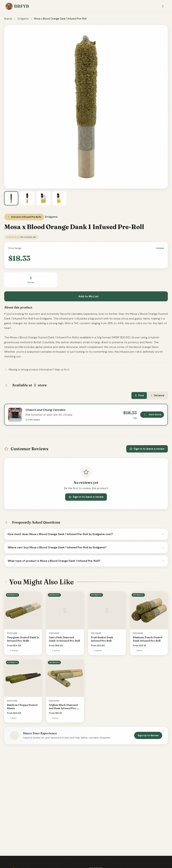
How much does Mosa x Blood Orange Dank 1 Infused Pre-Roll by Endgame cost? (86, 534)
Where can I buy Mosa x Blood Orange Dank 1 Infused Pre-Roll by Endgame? (86, 547)
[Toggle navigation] (163, 6)
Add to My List (86, 296)
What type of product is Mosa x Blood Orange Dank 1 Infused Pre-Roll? (86, 561)
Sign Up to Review (148, 735)
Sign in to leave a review (147, 449)
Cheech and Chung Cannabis (45, 410)
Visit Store (152, 415)
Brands (8, 19)
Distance (157, 395)
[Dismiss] (164, 731)
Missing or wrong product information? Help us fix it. (37, 370)
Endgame (23, 19)
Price (139, 395)
